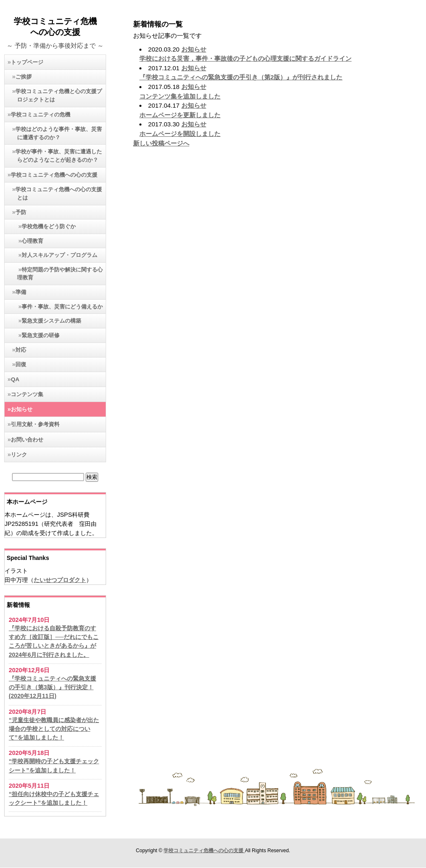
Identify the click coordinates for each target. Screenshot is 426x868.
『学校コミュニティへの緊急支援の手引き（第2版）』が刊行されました (241, 77)
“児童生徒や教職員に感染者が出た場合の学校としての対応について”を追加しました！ (54, 729)
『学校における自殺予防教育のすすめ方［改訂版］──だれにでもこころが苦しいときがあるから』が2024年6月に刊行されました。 (54, 641)
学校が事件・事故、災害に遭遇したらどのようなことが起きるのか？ (59, 156)
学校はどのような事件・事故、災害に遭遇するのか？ (59, 133)
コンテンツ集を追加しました (180, 96)
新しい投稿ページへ (161, 143)
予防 (21, 212)
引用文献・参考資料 (35, 424)
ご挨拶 (24, 77)
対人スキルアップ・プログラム (59, 255)
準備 (21, 292)
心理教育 (32, 241)
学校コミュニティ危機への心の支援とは (59, 194)
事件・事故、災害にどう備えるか (62, 307)
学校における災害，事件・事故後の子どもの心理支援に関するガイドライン (245, 59)
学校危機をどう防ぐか (49, 226)
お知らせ (22, 409)
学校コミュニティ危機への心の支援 (54, 175)
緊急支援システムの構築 (51, 321)
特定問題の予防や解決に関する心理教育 (60, 274)
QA (15, 379)
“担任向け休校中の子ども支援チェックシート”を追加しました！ (54, 798)
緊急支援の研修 (41, 335)
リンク (19, 455)
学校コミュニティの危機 (41, 115)
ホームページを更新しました (180, 115)
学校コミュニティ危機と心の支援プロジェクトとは (59, 95)
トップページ (27, 62)
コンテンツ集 (27, 394)
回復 (21, 364)
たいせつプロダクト (60, 580)
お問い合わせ (27, 440)
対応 (21, 350)
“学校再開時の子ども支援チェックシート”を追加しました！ (54, 766)
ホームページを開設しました (180, 134)
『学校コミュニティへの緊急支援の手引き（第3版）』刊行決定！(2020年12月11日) (52, 687)
